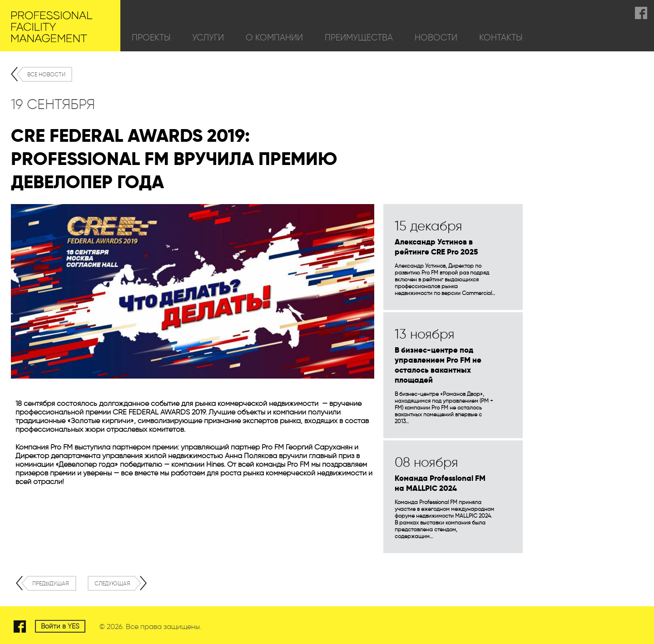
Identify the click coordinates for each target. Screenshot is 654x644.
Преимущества (359, 37)
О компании (274, 37)
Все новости (46, 74)
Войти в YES (60, 626)
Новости (436, 37)
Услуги (208, 37)
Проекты (151, 37)
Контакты (501, 37)
